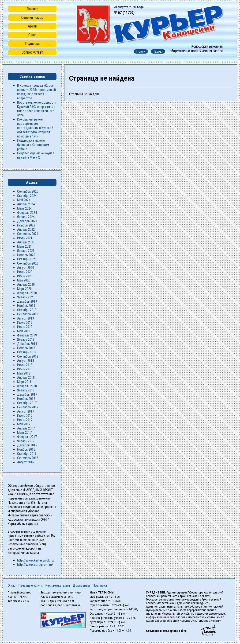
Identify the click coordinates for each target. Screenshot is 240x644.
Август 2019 (26, 318)
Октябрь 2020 (27, 259)
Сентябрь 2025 (28, 191)
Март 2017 (24, 433)
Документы (81, 585)
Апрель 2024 (26, 204)
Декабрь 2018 (27, 344)
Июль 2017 (25, 416)
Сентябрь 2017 (28, 407)
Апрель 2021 (26, 242)
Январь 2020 (26, 297)
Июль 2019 (25, 323)
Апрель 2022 (26, 230)
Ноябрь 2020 (26, 255)
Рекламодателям (58, 585)
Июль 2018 (25, 365)
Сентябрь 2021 (28, 234)
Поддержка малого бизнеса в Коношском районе (33, 145)
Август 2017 (26, 411)
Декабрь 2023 (27, 221)
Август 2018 (26, 361)
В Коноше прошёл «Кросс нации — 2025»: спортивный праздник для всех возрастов (36, 92)
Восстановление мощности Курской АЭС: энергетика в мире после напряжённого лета (37, 109)
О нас (32, 35)
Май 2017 (24, 424)
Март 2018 (24, 382)
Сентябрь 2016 (28, 458)
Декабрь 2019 (27, 301)
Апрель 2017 (26, 428)
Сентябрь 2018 (28, 356)
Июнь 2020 (25, 276)
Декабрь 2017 (27, 394)
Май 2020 (24, 280)
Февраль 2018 (27, 386)
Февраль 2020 (27, 293)
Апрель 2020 (26, 285)
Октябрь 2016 (27, 454)
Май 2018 (24, 373)
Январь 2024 (26, 217)
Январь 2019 (26, 340)
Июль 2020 (25, 272)
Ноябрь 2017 (26, 399)
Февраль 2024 (27, 213)
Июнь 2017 (25, 420)
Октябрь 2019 (27, 310)
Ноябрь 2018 (26, 348)
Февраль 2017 (27, 437)
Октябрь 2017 (27, 403)
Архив (32, 26)
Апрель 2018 (26, 378)
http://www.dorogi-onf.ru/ (35, 565)
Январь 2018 (26, 390)
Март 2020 (24, 289)
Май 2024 (24, 200)
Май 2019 (24, 331)
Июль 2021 (25, 238)
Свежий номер (32, 18)
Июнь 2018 (25, 369)
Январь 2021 (26, 251)
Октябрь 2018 (27, 352)
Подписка (32, 44)
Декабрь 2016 (27, 445)
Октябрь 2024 (27, 196)
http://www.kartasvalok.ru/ (36, 560)
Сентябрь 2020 (28, 263)
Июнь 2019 (25, 327)
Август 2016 (26, 462)
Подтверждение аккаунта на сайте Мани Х (36, 155)
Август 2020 (26, 268)
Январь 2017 (26, 441)
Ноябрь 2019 (26, 306)
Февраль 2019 (27, 335)
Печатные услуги (30, 585)
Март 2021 (24, 246)
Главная (32, 9)
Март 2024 (24, 208)
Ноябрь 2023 (26, 225)
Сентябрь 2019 (28, 314)
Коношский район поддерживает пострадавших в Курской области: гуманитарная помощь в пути (35, 128)
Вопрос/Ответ (32, 52)
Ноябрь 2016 (26, 449)
